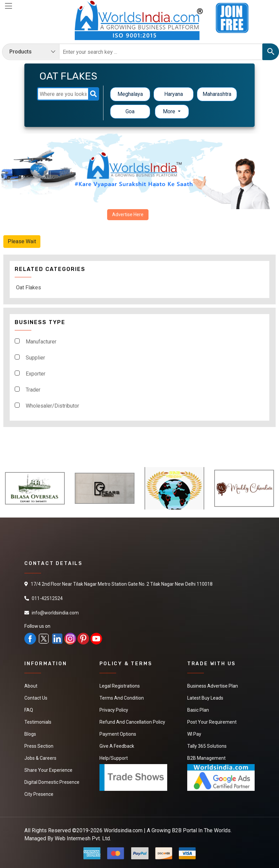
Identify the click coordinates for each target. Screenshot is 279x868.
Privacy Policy (114, 710)
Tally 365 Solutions (207, 746)
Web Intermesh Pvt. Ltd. (83, 838)
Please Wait (22, 241)
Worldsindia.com (123, 830)
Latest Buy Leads (205, 698)
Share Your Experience (48, 770)
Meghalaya (130, 94)
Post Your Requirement (212, 722)
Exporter (36, 374)
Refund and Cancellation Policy (132, 722)
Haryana (174, 94)
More (170, 111)
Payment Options (118, 734)
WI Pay (194, 734)
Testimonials (38, 722)
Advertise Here (128, 214)
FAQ (29, 710)
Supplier (35, 358)
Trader (33, 390)
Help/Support (114, 758)
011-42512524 (47, 598)
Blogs (30, 734)
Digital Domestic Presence (52, 782)
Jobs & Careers (40, 758)
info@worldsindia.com (55, 613)
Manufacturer (41, 342)
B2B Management (206, 758)
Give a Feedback (117, 746)
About (31, 686)
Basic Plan (198, 710)
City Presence (39, 794)
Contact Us (36, 698)
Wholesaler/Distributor (52, 406)
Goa (130, 111)
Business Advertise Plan (213, 686)
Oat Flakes (29, 287)
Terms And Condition (122, 698)
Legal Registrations (120, 686)
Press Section (39, 746)
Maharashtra (217, 94)
